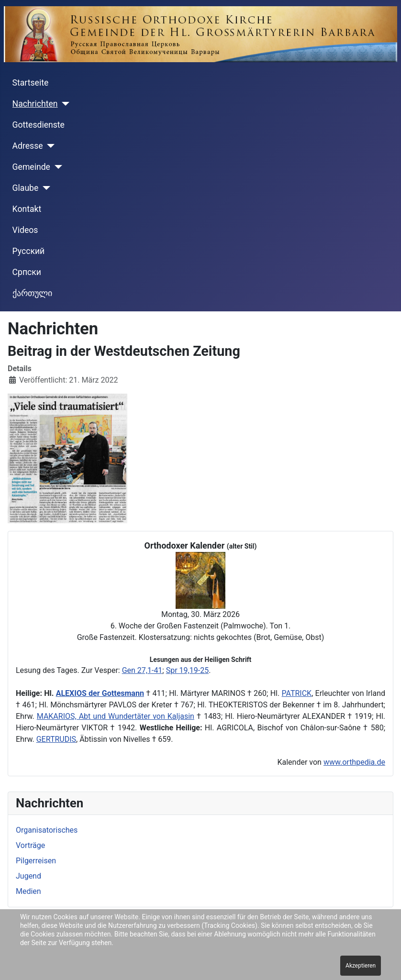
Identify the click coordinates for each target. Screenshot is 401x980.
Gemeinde (31, 167)
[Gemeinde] (56, 167)
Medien (28, 891)
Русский (29, 251)
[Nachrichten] (64, 104)
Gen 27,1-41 (142, 670)
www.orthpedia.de (354, 762)
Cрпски (27, 272)
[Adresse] (49, 146)
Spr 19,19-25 (187, 670)
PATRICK (297, 693)
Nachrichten (35, 104)
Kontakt (27, 209)
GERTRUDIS (56, 739)
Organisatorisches (47, 830)
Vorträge (30, 845)
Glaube (26, 188)
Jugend (28, 876)
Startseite (31, 83)
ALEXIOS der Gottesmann (100, 693)
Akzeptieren (361, 966)
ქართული (32, 293)
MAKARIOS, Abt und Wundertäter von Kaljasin (116, 716)
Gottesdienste (39, 125)
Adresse (28, 146)
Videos (25, 230)
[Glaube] (44, 188)
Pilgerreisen (36, 861)
